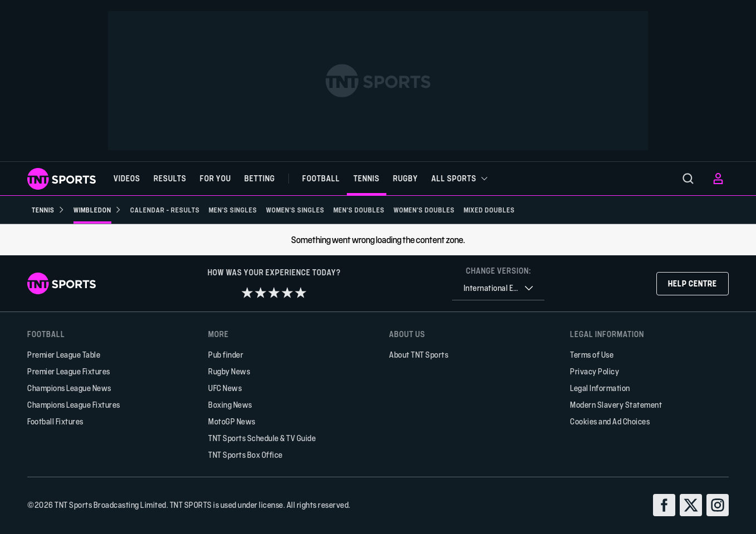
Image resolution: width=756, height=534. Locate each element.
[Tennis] (48, 210)
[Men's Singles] (233, 210)
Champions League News (69, 388)
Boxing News (230, 405)
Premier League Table (64, 355)
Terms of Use (592, 355)
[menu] (688, 179)
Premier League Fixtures (69, 371)
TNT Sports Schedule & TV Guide (262, 438)
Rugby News (229, 371)
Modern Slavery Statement (616, 405)
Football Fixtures (55, 421)
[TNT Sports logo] (62, 179)
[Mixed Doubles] (489, 210)
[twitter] (691, 505)
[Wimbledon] (97, 210)
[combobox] (498, 288)
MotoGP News (232, 421)
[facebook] (664, 505)
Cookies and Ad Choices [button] (610, 421)
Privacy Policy (595, 371)
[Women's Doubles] (424, 210)
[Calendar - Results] (165, 210)
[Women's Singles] (295, 210)
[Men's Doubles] (359, 210)
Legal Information (600, 388)
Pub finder (226, 355)
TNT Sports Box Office (246, 455)
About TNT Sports (419, 355)
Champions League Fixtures (74, 405)
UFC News (225, 388)
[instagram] (718, 505)
